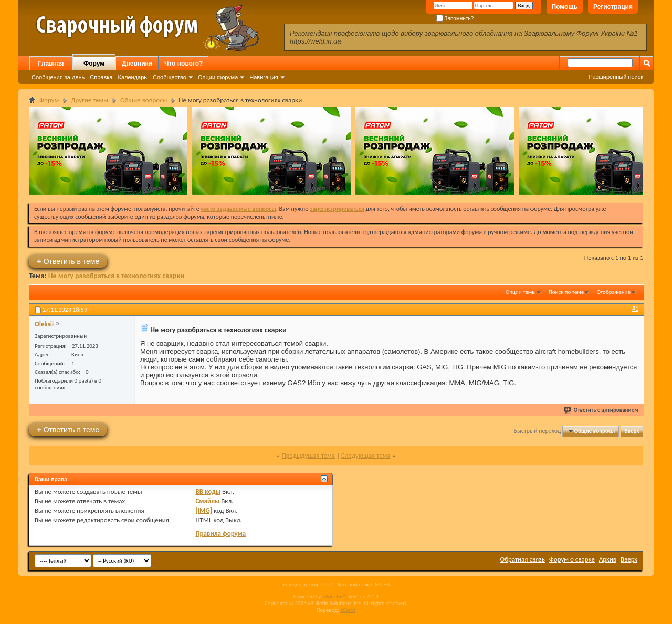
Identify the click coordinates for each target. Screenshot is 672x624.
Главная (51, 64)
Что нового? (183, 64)
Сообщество (170, 77)
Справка (101, 77)
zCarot (348, 610)
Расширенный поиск (616, 77)
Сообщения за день (58, 77)
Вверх (632, 431)
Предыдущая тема (308, 455)
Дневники (137, 64)
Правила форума (220, 533)
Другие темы (90, 100)
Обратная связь (523, 559)
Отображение (614, 292)
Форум (94, 64)
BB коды (208, 491)
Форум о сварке (572, 559)
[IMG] (204, 510)
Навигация (264, 77)
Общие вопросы (144, 100)
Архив (608, 559)
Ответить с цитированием (602, 410)
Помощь (565, 7)
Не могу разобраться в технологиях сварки (117, 276)
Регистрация (613, 7)
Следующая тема (366, 455)
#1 (635, 309)
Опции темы (521, 292)
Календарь (132, 77)
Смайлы (207, 501)
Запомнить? (455, 19)
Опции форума (218, 77)
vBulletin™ (335, 596)
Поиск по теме (566, 292)
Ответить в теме (68, 261)
